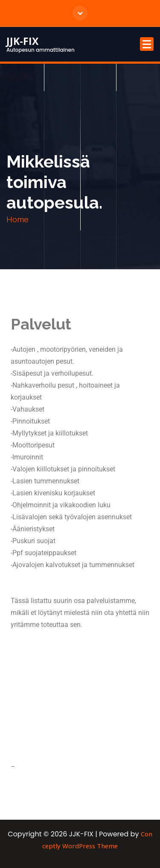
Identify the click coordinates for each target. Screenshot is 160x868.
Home (17, 219)
